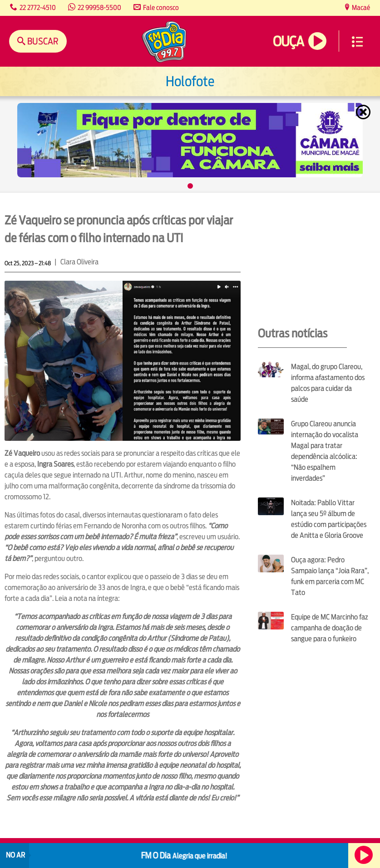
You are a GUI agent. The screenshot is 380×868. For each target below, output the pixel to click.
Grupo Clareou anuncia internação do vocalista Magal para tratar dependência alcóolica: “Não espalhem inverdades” (325, 451)
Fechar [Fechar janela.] (364, 112)
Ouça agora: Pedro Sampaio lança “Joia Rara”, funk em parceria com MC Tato (330, 576)
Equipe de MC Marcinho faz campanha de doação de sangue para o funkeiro (330, 628)
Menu (357, 42)
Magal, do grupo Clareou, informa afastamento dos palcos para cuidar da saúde (328, 383)
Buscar (42, 41)
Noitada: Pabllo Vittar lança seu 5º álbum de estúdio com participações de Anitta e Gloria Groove (329, 519)
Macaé (360, 7)
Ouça (288, 41)
